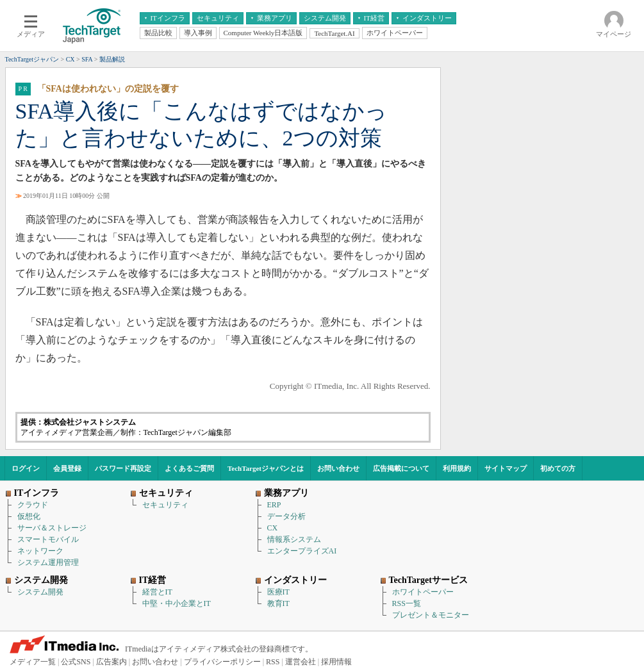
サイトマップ (506, 468)
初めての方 (558, 468)
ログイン (26, 468)
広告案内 (111, 662)
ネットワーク (40, 551)
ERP (274, 505)
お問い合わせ (338, 468)
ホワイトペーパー (423, 592)
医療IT (278, 592)
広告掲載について (401, 468)
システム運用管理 (48, 562)
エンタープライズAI (302, 551)
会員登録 (67, 468)
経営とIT (157, 592)
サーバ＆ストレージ (52, 528)
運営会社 (301, 662)
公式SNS (76, 662)
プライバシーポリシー (222, 662)
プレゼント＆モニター (431, 615)
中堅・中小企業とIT (177, 603)
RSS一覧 (407, 603)
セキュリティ (165, 505)
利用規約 (457, 468)
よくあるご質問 (189, 468)
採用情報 (336, 662)
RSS (273, 662)
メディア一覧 (33, 662)
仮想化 (29, 516)
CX (273, 528)
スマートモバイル (48, 539)
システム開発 (40, 592)
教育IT (278, 603)
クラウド (33, 505)
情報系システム (294, 539)
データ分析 (286, 516)
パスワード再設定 (123, 468)
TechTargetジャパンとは (266, 468)
